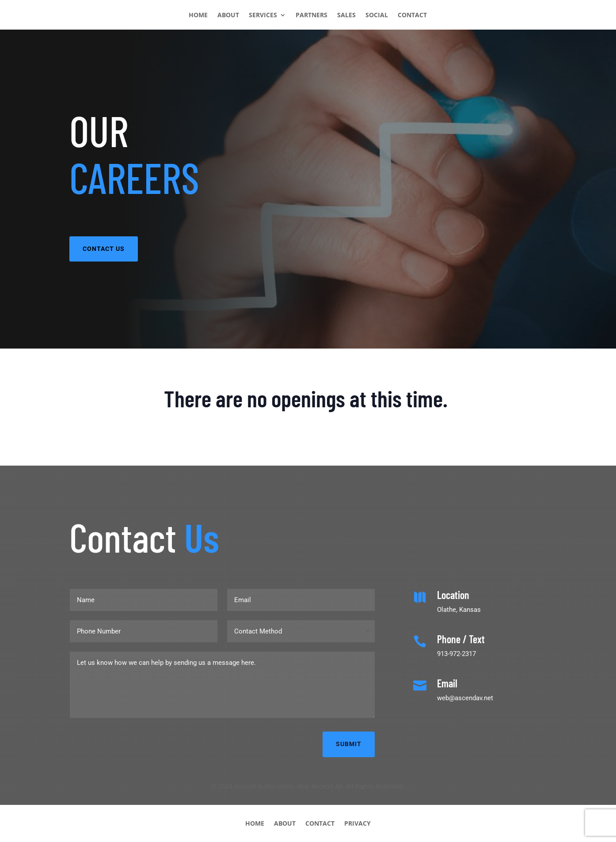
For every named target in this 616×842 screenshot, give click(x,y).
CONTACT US (104, 249)
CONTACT (412, 15)
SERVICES (263, 15)
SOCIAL (377, 15)
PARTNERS (312, 15)
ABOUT (228, 15)
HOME (198, 15)
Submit (349, 744)
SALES (346, 15)
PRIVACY (357, 823)
